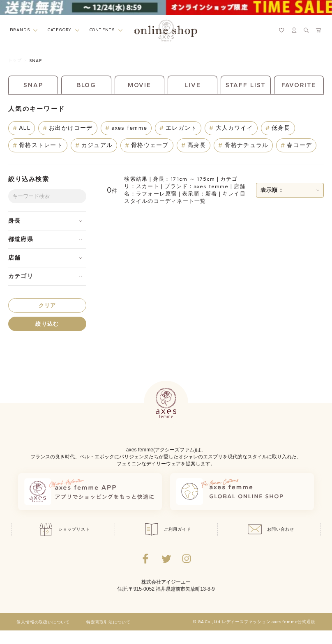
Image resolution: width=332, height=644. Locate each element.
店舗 (14, 258)
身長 (14, 221)
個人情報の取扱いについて (43, 622)
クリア (47, 305)
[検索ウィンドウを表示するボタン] (306, 30)
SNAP (36, 61)
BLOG (86, 85)
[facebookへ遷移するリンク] (145, 559)
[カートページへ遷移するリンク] (319, 30)
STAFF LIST (246, 85)
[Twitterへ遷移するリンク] (166, 559)
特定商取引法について (108, 622)
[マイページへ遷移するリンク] (294, 30)
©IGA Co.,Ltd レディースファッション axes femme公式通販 (254, 622)
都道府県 (21, 239)
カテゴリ (21, 276)
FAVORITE (299, 85)
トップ (15, 60)
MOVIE (139, 85)
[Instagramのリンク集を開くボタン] (187, 559)
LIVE (193, 85)
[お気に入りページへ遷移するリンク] (282, 30)
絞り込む (47, 324)
